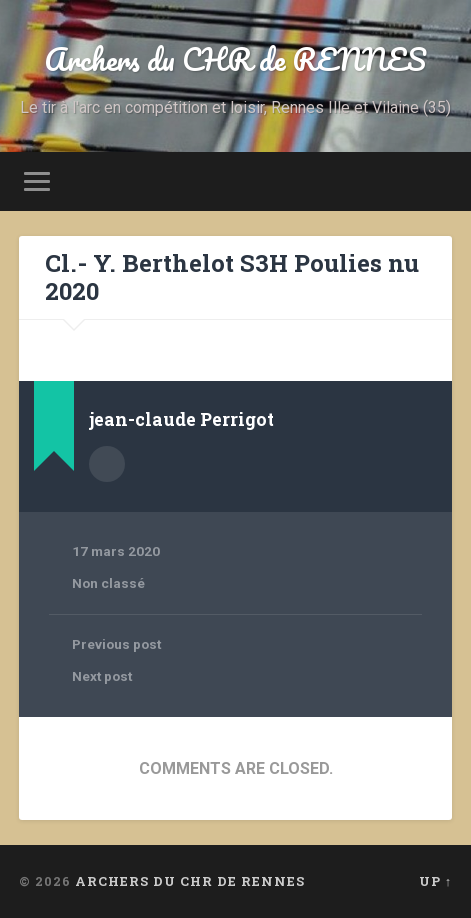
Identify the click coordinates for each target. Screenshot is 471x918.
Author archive (107, 464)
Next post (102, 676)
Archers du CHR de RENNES (235, 59)
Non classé (108, 583)
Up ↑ (435, 881)
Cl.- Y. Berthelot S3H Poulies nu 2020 (232, 277)
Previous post (116, 644)
